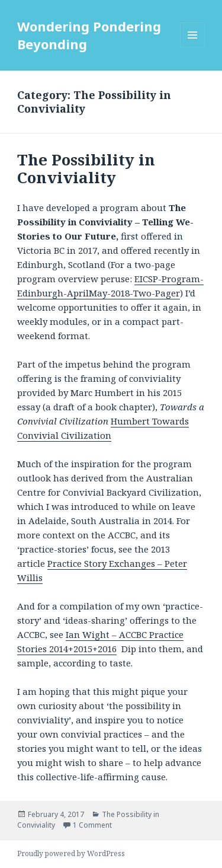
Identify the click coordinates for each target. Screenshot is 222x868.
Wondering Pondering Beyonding (89, 35)
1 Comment (92, 825)
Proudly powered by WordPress (71, 853)
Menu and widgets (193, 47)
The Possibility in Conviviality (86, 168)
